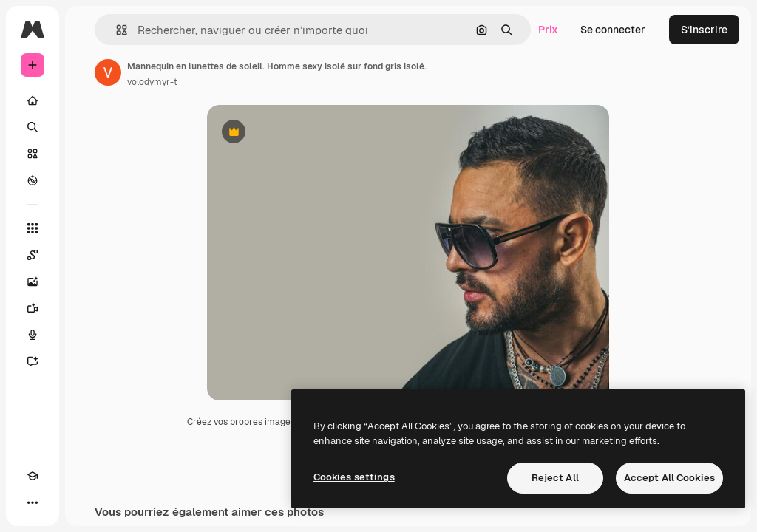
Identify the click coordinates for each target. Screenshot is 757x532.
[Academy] (33, 476)
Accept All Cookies (669, 478)
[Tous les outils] (33, 228)
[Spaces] (33, 255)
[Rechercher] (33, 127)
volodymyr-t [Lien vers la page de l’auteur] (152, 82)
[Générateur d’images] (33, 282)
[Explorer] (33, 180)
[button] (116, 30)
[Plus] (33, 502)
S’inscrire (704, 30)
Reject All (555, 478)
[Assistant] (33, 361)
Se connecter (613, 30)
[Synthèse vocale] (33, 335)
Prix (548, 30)
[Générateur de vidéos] (33, 308)
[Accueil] (33, 100)
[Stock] (33, 154)
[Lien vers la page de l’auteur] (108, 72)
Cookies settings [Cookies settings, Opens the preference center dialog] (354, 477)
